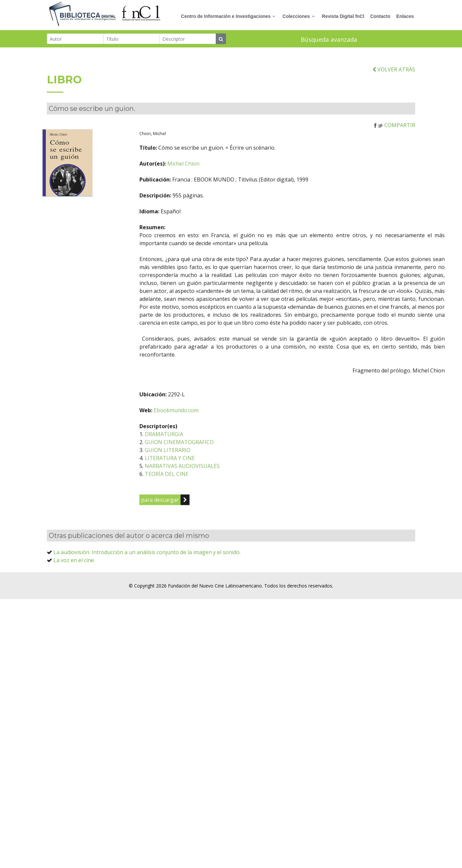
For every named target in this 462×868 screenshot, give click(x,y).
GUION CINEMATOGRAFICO (202, 457)
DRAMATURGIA (187, 449)
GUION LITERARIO (191, 465)
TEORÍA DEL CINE (190, 489)
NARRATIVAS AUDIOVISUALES (205, 481)
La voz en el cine (74, 575)
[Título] (132, 39)
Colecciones (296, 16)
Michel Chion (206, 178)
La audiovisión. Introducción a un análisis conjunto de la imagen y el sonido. (147, 567)
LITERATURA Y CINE (193, 473)
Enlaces (405, 16)
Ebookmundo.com (199, 425)
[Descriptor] (188, 39)
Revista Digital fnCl (343, 16)
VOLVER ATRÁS (394, 84)
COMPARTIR (395, 140)
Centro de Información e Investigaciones (226, 16)
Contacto (380, 16)
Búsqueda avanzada (329, 40)
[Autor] (75, 39)
